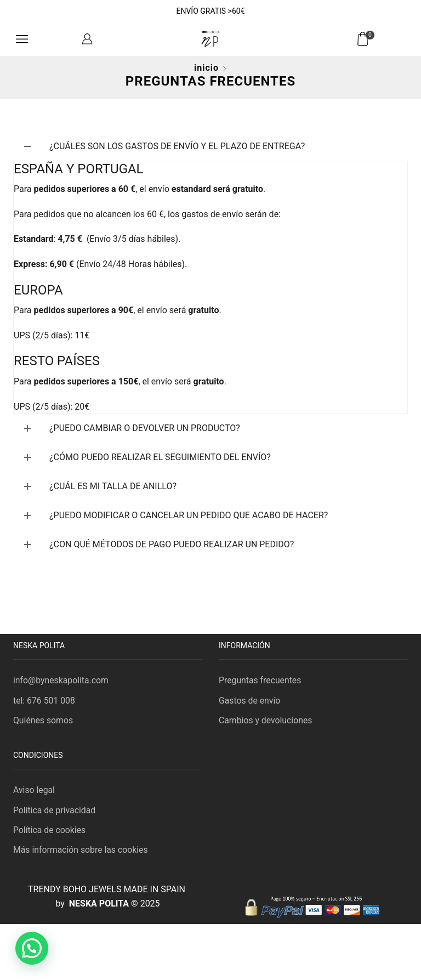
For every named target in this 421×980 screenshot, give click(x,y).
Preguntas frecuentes (260, 680)
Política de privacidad (55, 811)
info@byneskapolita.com (61, 680)
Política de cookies (50, 831)
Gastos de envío (250, 701)
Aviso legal (34, 791)
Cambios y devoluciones (266, 720)
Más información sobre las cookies (81, 851)
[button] (32, 948)
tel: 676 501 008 (44, 701)
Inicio (206, 68)
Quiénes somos (43, 720)
